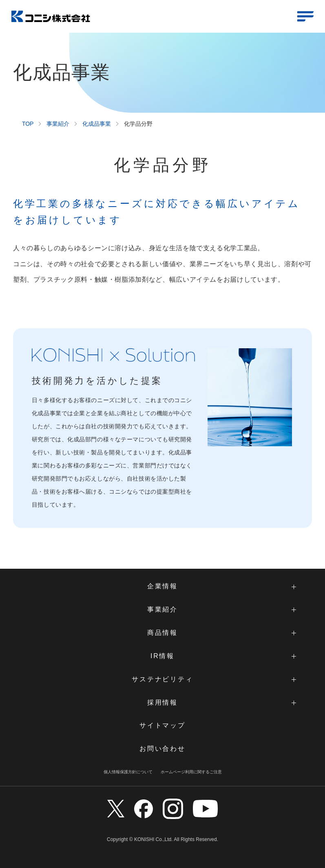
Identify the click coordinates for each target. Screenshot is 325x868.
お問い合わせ (162, 749)
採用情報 (162, 702)
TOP (28, 124)
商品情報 (162, 633)
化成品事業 (97, 124)
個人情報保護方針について (128, 772)
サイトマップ (162, 725)
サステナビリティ (162, 679)
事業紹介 (58, 124)
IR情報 (162, 656)
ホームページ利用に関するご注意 (191, 772)
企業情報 (162, 586)
